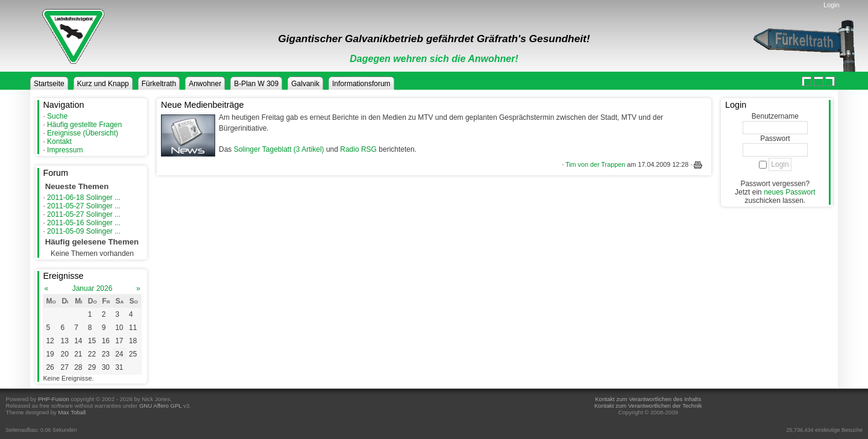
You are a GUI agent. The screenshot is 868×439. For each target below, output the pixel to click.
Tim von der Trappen (595, 164)
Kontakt (59, 142)
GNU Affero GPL (160, 406)
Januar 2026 (93, 288)
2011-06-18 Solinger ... (84, 198)
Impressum (65, 150)
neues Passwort (789, 192)
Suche (57, 116)
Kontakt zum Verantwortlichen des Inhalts (648, 399)
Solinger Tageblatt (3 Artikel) (279, 149)
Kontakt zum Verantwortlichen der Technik (648, 406)
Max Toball (72, 412)
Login (831, 5)
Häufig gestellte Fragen (84, 125)
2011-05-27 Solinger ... (84, 206)
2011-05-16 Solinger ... (84, 223)
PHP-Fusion (54, 399)
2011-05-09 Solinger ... (84, 231)
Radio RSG (358, 149)
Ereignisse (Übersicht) (83, 133)
